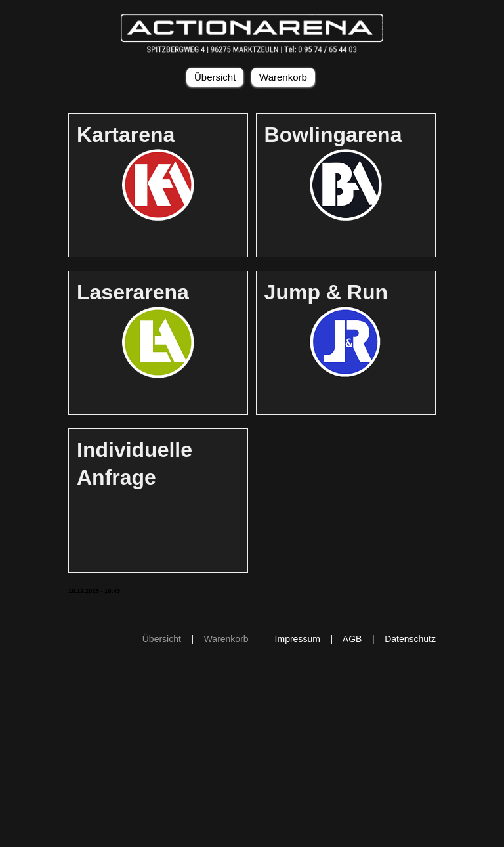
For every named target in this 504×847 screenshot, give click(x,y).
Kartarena (126, 135)
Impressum (298, 639)
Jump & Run (326, 292)
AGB (352, 639)
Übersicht (215, 77)
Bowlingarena (333, 135)
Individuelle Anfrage (135, 464)
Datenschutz (410, 639)
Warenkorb (283, 77)
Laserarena (133, 292)
